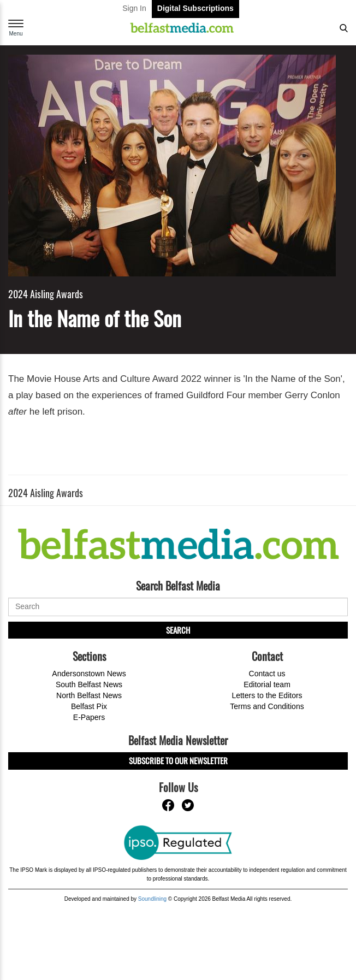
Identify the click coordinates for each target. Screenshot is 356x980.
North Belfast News (89, 695)
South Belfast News (89, 684)
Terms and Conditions (267, 706)
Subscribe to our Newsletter (178, 760)
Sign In (134, 8)
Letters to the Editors (267, 695)
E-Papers (89, 717)
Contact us (267, 674)
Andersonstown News (89, 674)
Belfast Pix (89, 706)
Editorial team (267, 684)
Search (178, 630)
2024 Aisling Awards (46, 294)
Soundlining (152, 899)
